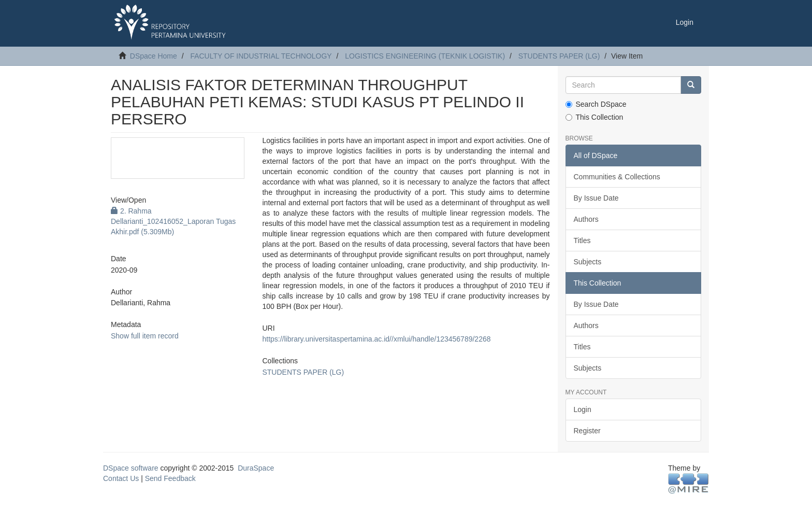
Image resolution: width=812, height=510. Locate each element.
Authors (586, 219)
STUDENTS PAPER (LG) (559, 56)
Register (587, 431)
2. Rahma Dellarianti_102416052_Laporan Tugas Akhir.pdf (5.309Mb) (173, 221)
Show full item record (145, 336)
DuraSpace (256, 468)
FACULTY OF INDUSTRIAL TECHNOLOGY (261, 56)
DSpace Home (154, 56)
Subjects (588, 262)
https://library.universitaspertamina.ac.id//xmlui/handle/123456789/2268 (376, 339)
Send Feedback (170, 478)
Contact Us (121, 478)
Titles (582, 240)
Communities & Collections (617, 177)
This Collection (594, 117)
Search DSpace (596, 104)
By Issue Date (596, 198)
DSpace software (131, 468)
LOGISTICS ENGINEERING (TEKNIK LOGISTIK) (425, 56)
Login (583, 409)
